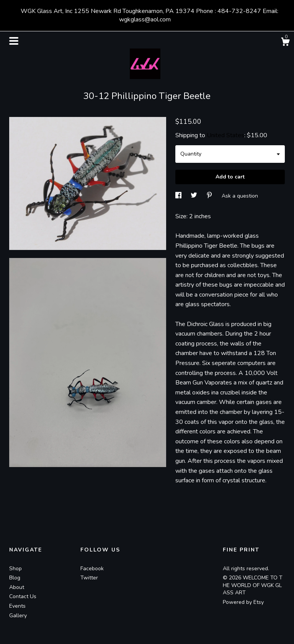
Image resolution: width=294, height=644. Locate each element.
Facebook (92, 569)
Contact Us (23, 596)
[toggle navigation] (14, 41)
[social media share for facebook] (179, 195)
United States (225, 135)
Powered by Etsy (243, 602)
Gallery (18, 616)
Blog (15, 578)
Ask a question (240, 195)
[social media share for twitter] (195, 195)
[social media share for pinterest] (210, 195)
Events (17, 606)
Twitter (89, 578)
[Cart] (285, 43)
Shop (16, 569)
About (17, 587)
